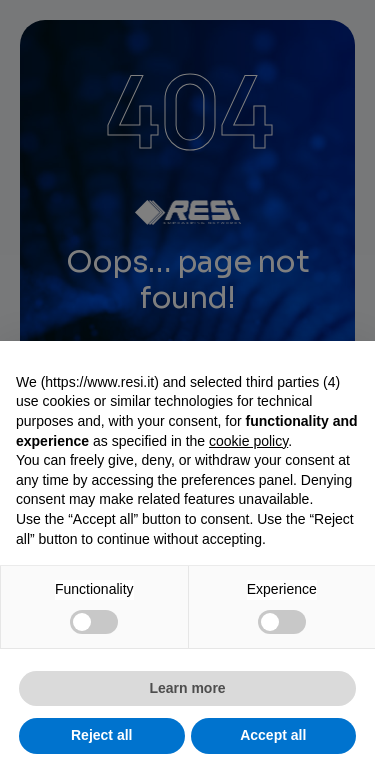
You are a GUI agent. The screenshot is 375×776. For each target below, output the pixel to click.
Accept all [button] (273, 735)
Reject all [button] (101, 735)
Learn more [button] (187, 688)
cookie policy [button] (248, 441)
